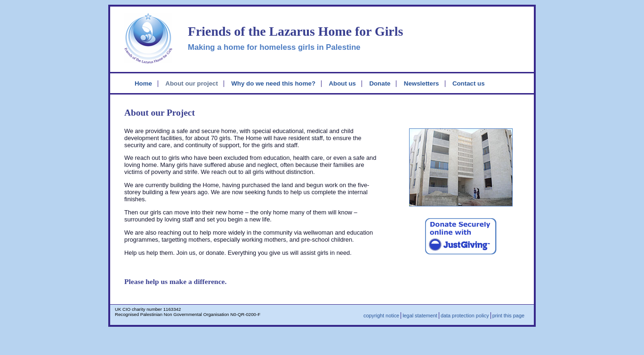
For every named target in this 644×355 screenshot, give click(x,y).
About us (342, 83)
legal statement (420, 316)
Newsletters (422, 83)
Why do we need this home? (273, 83)
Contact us (469, 83)
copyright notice (381, 316)
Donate (380, 83)
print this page (508, 316)
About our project (192, 83)
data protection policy (465, 316)
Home (143, 83)
